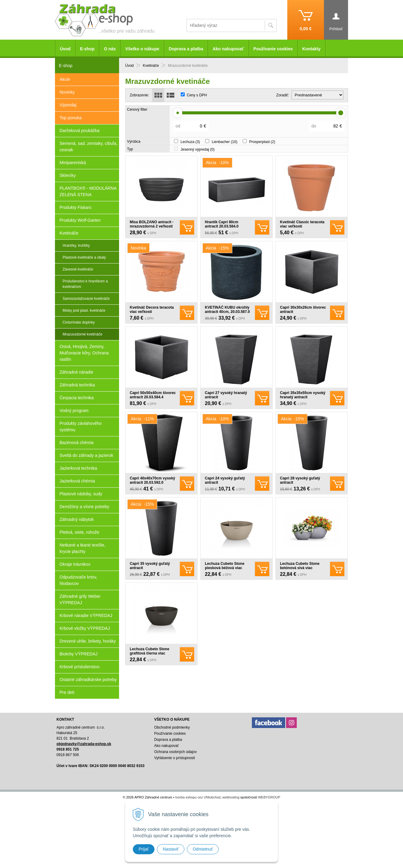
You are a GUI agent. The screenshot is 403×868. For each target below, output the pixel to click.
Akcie (65, 79)
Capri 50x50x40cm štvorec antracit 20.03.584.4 (153, 395)
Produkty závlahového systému (81, 427)
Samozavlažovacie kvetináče (86, 299)
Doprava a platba (186, 49)
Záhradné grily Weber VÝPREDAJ (80, 599)
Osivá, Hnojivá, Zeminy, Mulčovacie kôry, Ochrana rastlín (84, 353)
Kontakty (311, 49)
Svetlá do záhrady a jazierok (86, 455)
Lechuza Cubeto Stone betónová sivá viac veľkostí (300, 568)
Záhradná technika (77, 385)
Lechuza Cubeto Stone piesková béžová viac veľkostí (225, 568)
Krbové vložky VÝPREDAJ (85, 628)
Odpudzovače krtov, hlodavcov (78, 580)
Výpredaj (68, 105)
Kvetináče (69, 233)
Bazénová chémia (76, 443)
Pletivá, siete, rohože (79, 532)
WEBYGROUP (269, 797)
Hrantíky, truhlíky (76, 246)
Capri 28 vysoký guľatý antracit (300, 480)
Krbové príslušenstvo (80, 667)
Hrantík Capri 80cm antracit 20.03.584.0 (222, 224)
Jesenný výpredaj (197, 149)
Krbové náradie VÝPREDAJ (86, 615)
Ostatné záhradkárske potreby (88, 680)
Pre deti (67, 692)
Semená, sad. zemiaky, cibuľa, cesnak (89, 147)
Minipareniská (73, 163)
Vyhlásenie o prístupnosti (175, 758)
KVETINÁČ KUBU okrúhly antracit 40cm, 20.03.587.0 (227, 310)
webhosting (231, 797)
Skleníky (68, 175)
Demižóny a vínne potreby (84, 507)
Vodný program (74, 411)
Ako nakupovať (228, 49)
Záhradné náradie (76, 372)
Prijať (144, 849)
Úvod (65, 49)
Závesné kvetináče (78, 269)
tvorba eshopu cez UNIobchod (198, 797)
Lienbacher (224, 142)
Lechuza (190, 142)
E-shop (87, 49)
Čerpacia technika (77, 398)
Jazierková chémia (77, 481)
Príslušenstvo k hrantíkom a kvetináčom (85, 284)
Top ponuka (71, 118)
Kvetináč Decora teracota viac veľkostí (152, 310)
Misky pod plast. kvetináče (84, 310)
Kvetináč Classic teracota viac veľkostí (302, 224)
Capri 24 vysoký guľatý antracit (225, 480)
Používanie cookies (273, 49)
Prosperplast (262, 142)
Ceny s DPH (197, 95)
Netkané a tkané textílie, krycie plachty (82, 548)
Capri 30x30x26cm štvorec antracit (303, 310)
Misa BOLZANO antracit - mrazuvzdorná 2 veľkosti (152, 224)
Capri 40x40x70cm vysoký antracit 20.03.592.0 (152, 480)
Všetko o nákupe (142, 49)
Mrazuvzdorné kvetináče (82, 334)
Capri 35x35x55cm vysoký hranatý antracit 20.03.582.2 (303, 397)
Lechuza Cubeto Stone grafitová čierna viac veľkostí (149, 653)
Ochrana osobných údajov (175, 752)
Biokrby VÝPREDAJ (78, 654)
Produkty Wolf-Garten (80, 220)
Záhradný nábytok (77, 519)
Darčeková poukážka (80, 131)
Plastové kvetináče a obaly (84, 257)
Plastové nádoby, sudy (81, 494)
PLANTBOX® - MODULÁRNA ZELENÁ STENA (88, 191)
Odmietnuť (203, 849)
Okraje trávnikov (75, 564)
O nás (110, 49)
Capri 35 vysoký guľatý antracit (150, 566)
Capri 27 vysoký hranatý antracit (226, 395)
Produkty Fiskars (75, 207)
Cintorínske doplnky (79, 322)
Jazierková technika (78, 468)
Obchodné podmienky (172, 727)
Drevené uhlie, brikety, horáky (88, 641)
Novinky (67, 92)
